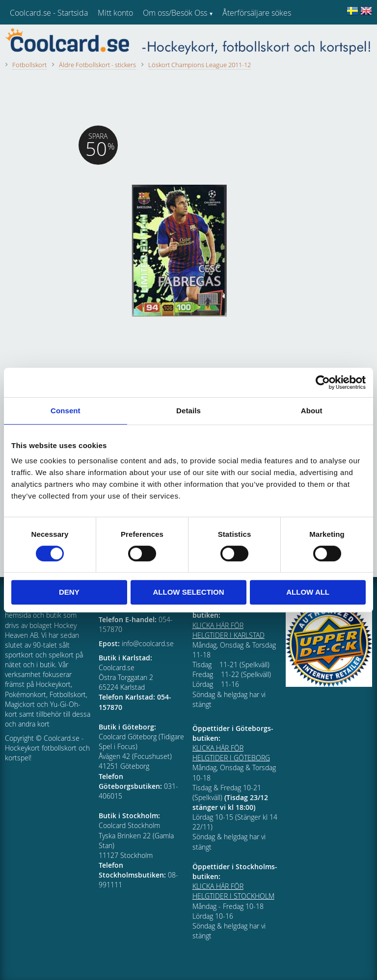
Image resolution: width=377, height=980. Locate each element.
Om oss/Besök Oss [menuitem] (175, 13)
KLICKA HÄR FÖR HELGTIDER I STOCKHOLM (233, 891)
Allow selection (188, 592)
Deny (69, 592)
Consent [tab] (66, 411)
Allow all (308, 592)
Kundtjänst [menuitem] (241, 38)
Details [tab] (188, 411)
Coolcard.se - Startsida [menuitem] (49, 13)
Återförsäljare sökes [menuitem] (257, 13)
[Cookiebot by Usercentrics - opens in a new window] (323, 382)
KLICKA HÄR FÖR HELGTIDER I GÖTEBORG (231, 753)
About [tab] (312, 411)
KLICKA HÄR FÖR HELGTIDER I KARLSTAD (229, 630)
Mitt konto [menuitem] (115, 13)
